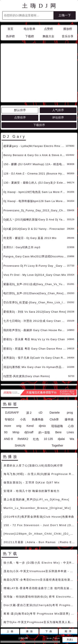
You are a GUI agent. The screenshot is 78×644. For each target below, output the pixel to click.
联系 (27, 615)
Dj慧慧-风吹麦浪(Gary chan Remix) (27, 339)
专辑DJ (9, 382)
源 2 (29, 375)
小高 (23, 382)
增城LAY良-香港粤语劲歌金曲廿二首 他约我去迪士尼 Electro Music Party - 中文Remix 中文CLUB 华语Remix (40, 551)
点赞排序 (20, 80)
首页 (10, 29)
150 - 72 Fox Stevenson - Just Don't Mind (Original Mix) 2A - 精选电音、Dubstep (40, 488)
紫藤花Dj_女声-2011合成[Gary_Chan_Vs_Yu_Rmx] (35, 247)
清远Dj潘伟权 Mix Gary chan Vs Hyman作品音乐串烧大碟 (35, 330)
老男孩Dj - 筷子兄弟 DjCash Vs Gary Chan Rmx (35, 320)
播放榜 (68, 29)
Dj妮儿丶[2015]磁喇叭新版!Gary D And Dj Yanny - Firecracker (35, 182)
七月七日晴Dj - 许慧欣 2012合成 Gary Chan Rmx (35, 284)
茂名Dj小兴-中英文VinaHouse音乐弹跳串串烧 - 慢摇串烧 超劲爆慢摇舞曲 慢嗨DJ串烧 (40, 534)
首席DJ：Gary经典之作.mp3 (22, 210)
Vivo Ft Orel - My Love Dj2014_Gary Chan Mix (35, 238)
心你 (71, 389)
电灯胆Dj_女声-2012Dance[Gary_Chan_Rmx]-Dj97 (35, 256)
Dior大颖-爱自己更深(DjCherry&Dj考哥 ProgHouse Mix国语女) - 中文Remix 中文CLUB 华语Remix (40, 568)
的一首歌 (44, 395)
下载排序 (39, 88)
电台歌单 (30, 29)
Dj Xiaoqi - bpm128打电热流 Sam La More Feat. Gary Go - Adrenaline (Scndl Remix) (35, 155)
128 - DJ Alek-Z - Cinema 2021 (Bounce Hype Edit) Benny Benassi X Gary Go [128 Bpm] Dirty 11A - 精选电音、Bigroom (35, 136)
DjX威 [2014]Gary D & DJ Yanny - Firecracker (34, 192)
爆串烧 (69, 382)
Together (57, 408)
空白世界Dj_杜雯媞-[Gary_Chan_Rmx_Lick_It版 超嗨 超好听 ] (35, 265)
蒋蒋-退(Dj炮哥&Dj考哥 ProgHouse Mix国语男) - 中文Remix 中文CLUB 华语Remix (40, 576)
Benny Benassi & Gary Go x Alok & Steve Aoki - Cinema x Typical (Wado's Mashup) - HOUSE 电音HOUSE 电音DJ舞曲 (35, 118)
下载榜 (30, 36)
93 (6, 395)
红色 (36, 402)
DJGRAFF (12, 375)
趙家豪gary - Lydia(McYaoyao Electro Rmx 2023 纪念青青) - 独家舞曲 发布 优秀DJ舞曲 (35, 109)
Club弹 (54, 382)
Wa (72, 402)
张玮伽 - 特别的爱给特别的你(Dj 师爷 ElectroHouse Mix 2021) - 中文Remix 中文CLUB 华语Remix (40, 559)
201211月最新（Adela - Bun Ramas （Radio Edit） (40, 505)
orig (19, 389)
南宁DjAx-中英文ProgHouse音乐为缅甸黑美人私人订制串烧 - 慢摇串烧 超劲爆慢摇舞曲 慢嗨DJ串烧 (40, 585)
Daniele (55, 375)
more (8, 389)
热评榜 (10, 36)
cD (41, 375)
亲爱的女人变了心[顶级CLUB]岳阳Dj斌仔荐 (33, 428)
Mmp (16, 395)
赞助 (37, 615)
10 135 (48, 402)
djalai (61, 402)
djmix (42, 389)
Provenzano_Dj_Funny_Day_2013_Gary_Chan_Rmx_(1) (35, 173)
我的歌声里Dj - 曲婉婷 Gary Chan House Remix (35, 293)
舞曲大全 (48, 36)
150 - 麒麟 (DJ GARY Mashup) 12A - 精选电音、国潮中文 (35, 127)
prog (70, 375)
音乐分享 (68, 36)
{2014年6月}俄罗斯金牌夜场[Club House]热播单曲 (39, 479)
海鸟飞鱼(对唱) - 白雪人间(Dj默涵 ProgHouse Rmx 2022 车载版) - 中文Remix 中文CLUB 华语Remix (40, 437)
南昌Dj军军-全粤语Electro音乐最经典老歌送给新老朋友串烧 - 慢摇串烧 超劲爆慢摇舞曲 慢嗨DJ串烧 (40, 542)
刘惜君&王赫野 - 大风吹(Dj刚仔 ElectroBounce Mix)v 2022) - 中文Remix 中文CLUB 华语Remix (40, 602)
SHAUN (20, 408)
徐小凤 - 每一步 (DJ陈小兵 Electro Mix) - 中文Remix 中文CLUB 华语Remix (40, 525)
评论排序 (58, 80)
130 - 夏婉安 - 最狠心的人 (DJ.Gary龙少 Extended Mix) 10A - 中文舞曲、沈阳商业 (35, 145)
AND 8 (8, 402)
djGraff (29, 395)
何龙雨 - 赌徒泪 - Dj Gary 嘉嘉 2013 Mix (30, 201)
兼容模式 (49, 615)
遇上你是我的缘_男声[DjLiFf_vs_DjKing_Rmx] (36, 462)
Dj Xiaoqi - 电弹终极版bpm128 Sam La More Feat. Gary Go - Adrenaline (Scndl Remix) (35, 164)
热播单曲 (38, 382)
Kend (30, 389)
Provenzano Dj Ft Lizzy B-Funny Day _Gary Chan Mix (35, 228)
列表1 (70, 640)
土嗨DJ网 (40, 6)
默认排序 (20, 73)
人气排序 (58, 73)
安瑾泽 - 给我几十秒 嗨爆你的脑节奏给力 (32, 454)
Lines (70, 395)
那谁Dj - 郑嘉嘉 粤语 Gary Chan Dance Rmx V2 (35, 311)
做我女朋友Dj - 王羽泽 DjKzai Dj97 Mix (32, 445)
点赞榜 (48, 29)
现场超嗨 (57, 389)
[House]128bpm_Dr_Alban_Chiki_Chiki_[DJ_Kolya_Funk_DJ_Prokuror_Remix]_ (40, 496)
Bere (58, 395)
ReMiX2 (23, 402)
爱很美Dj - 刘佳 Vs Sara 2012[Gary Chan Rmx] (35, 274)
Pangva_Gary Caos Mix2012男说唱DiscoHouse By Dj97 (35, 219)
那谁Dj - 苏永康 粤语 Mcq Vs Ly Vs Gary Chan (34, 302)
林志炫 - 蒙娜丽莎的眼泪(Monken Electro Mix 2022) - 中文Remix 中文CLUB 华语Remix (40, 593)
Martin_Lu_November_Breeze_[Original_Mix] (37, 471)
